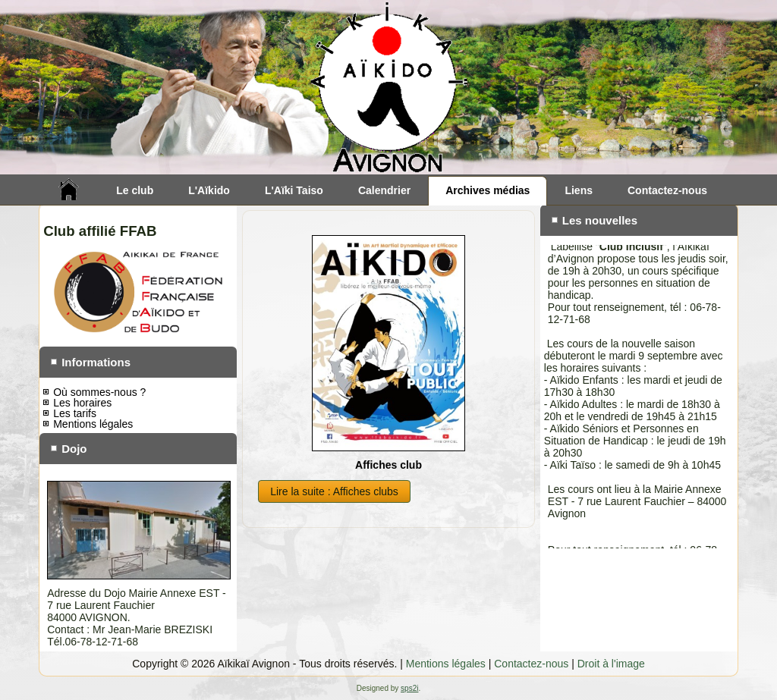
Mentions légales (93, 424)
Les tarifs (75, 413)
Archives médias (488, 190)
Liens (579, 190)
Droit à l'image (611, 664)
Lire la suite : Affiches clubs (334, 491)
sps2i (409, 688)
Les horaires (82, 403)
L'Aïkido (209, 190)
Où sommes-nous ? (99, 392)
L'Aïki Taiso (294, 190)
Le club (135, 190)
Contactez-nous (667, 190)
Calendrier (384, 190)
